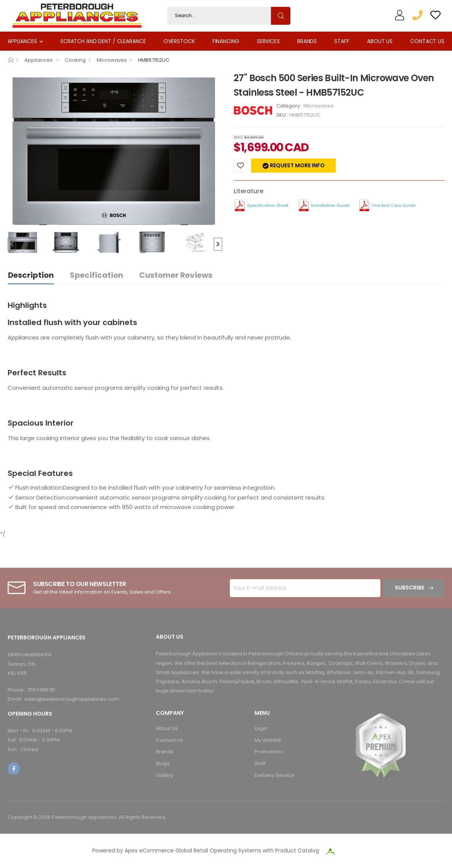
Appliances (22, 41)
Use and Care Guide (393, 205)
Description (31, 275)
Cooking (75, 60)
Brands (307, 41)
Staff (342, 41)
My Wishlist (268, 740)
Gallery (165, 775)
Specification (96, 275)
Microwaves (112, 60)
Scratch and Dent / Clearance (103, 41)
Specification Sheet (268, 205)
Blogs (163, 763)
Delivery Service (274, 775)
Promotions (269, 752)
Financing (226, 41)
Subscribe (410, 588)
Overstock (179, 41)
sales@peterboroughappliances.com (72, 699)
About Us (380, 41)
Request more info (297, 165)
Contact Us (427, 41)
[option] (115, 151)
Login (261, 728)
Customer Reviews (176, 275)
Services (268, 41)
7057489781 (41, 690)
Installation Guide (330, 205)
